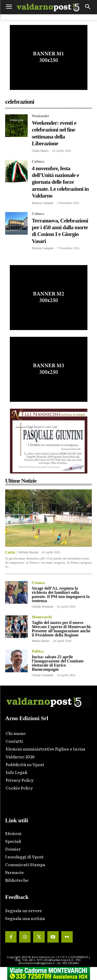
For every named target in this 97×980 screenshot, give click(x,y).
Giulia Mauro (40, 151)
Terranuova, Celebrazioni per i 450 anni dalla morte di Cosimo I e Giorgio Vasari (60, 231)
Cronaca (38, 583)
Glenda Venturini (42, 607)
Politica (38, 652)
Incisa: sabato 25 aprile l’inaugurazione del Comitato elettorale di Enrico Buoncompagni (58, 663)
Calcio (10, 553)
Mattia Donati (40, 641)
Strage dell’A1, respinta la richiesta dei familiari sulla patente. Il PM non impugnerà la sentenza (61, 594)
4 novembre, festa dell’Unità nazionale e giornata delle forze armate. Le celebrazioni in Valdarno (60, 182)
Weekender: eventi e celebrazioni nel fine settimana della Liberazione (54, 133)
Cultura (38, 162)
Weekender (41, 116)
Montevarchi (42, 617)
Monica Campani (43, 203)
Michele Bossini (28, 552)
